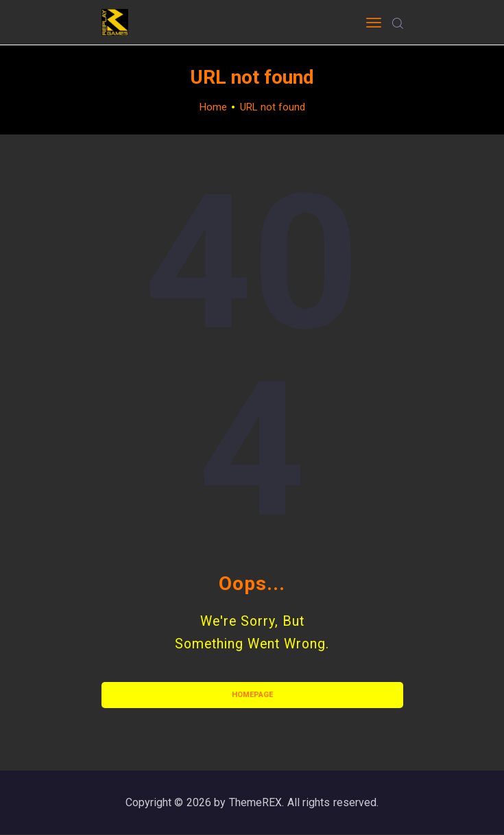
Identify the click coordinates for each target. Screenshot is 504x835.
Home (213, 107)
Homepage (252, 695)
